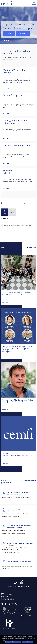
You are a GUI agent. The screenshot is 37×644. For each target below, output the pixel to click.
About (27, 586)
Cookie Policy (26, 641)
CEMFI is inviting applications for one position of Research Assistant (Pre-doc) (17, 455)
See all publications (30, 480)
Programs (17, 586)
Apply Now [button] (23, 33)
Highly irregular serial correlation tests (18, 510)
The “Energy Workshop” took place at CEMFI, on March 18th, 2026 (16, 294)
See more (6, 88)
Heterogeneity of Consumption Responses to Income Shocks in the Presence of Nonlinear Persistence (21, 543)
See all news (32, 247)
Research (11, 586)
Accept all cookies (27, 643)
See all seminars (31, 203)
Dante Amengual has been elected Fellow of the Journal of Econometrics (18, 401)
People (23, 586)
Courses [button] (9, 33)
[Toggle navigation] (34, 3)
